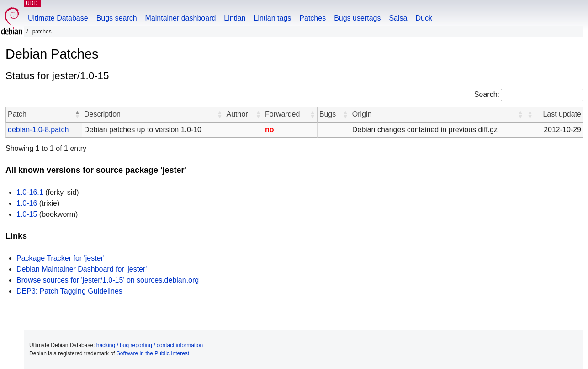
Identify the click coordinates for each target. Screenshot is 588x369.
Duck (424, 18)
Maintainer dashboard (181, 18)
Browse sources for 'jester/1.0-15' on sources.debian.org (108, 280)
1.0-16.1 (30, 192)
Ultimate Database (58, 18)
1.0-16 (27, 203)
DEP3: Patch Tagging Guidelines (69, 291)
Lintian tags (272, 18)
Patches (313, 18)
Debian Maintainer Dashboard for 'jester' (82, 269)
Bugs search (117, 18)
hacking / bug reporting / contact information (150, 345)
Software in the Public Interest (153, 353)
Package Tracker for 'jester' (61, 258)
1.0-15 (27, 214)
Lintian (235, 18)
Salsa (398, 18)
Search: (487, 94)
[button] (77, 114)
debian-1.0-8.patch (38, 130)
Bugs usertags (357, 18)
